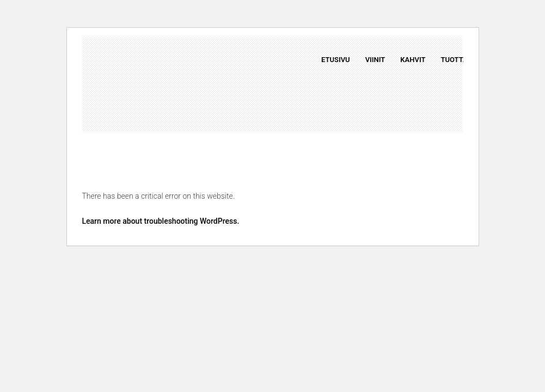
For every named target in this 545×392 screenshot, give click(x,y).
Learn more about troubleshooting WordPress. (161, 221)
